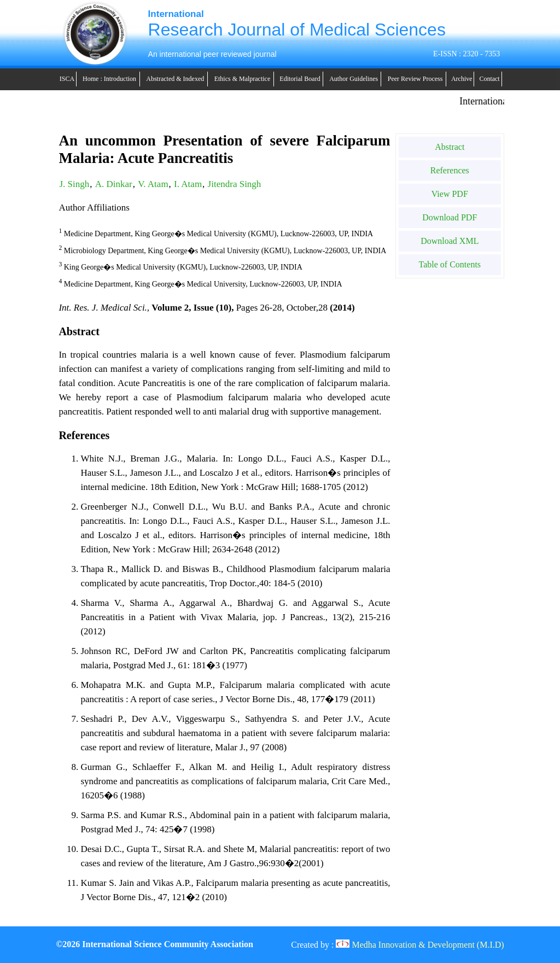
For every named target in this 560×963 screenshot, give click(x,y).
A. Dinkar (114, 184)
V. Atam (153, 184)
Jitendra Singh (235, 184)
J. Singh (74, 184)
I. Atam (188, 184)
